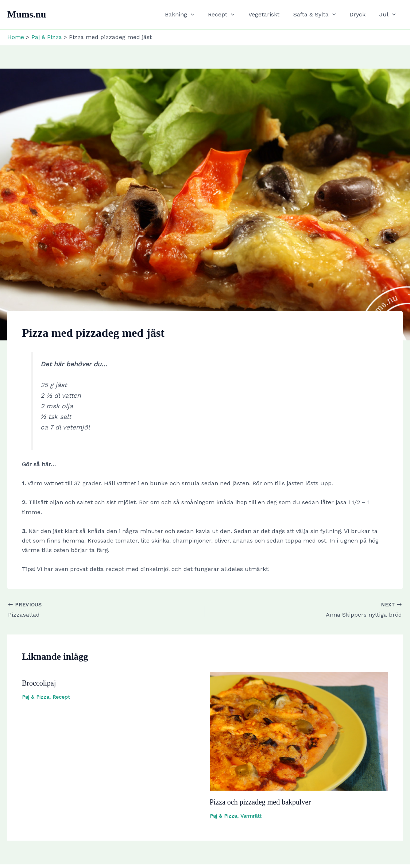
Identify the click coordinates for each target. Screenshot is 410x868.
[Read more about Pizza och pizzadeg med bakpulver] (299, 731)
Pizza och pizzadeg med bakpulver (260, 802)
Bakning (192, 15)
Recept (231, 15)
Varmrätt (251, 816)
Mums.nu (27, 14)
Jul (389, 15)
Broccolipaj (39, 683)
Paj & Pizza (36, 697)
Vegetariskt (272, 14)
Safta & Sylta (320, 15)
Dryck (361, 14)
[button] (203, 15)
